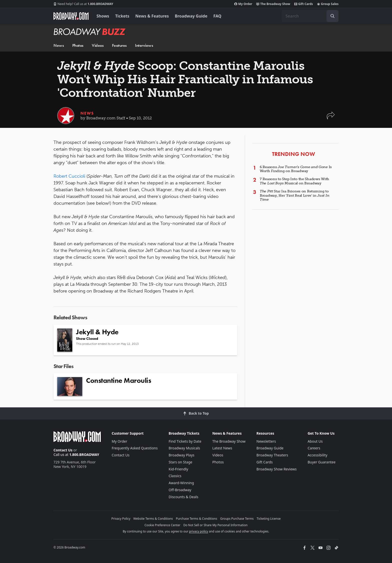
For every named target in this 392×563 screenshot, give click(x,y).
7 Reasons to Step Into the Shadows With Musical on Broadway (294, 181)
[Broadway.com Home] (71, 16)
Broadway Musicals (184, 448)
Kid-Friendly (178, 469)
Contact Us (63, 450)
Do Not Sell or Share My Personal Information (215, 525)
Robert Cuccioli (69, 176)
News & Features (152, 16)
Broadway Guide (191, 16)
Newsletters (266, 441)
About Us (315, 441)
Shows (103, 16)
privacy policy (198, 531)
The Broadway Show (273, 4)
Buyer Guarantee (321, 462)
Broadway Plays (182, 455)
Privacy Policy (121, 519)
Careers (314, 448)
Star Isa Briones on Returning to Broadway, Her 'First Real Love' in (294, 196)
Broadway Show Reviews (277, 469)
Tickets (122, 16)
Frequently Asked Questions (135, 448)
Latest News (222, 448)
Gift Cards (304, 4)
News (59, 45)
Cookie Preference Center (162, 525)
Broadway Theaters (272, 455)
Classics (175, 476)
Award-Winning (181, 483)
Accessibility (317, 455)
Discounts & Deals (184, 497)
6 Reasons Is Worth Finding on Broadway (296, 169)
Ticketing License (269, 519)
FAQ (217, 16)
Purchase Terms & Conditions (197, 519)
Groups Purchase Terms (237, 519)
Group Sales (328, 4)
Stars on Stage (181, 462)
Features (119, 45)
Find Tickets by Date (185, 441)
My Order (243, 4)
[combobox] (310, 16)
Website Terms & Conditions (153, 519)
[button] (331, 118)
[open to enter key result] (332, 16)
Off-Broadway (180, 490)
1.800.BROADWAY (83, 4)
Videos (98, 45)
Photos (78, 45)
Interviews (144, 45)
